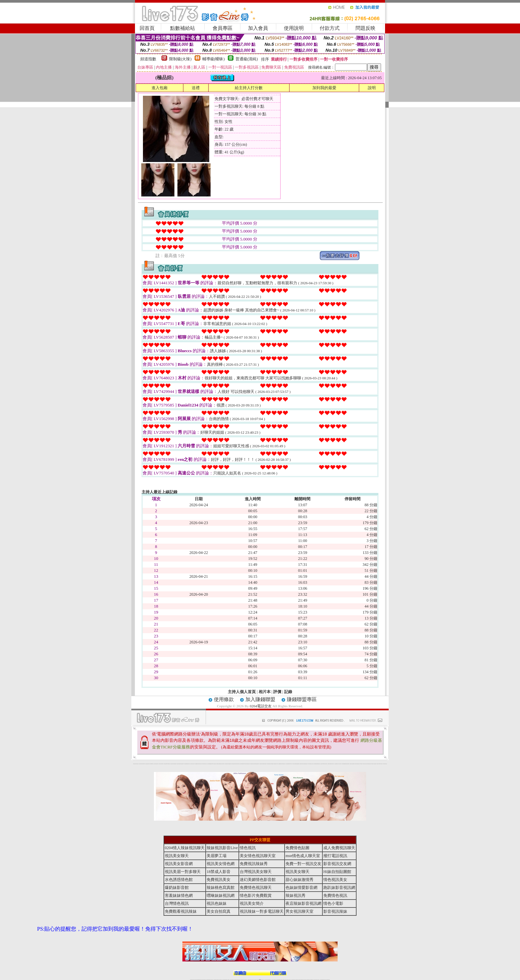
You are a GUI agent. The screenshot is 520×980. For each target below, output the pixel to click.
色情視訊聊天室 (258, 764)
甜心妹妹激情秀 (299, 880)
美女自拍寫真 (219, 911)
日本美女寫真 (366, 764)
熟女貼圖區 (226, 764)
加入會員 (258, 28)
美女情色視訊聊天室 (258, 856)
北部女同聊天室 (200, 764)
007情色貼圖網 (272, 764)
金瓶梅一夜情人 (338, 764)
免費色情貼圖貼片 (275, 764)
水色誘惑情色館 (179, 880)
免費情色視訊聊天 (256, 888)
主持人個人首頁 (242, 692)
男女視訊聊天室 (299, 911)
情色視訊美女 (335, 880)
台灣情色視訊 (260, 764)
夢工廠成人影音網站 (205, 764)
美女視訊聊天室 (340, 764)
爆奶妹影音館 (177, 888)
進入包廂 (160, 88)
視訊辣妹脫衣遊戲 (282, 764)
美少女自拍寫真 (191, 764)
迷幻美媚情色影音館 (258, 880)
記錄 (288, 692)
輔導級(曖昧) (214, 59)
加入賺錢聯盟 (260, 699)
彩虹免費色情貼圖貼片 (348, 764)
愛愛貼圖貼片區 (220, 764)
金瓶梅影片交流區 (319, 764)
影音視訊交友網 (337, 864)
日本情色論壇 (336, 764)
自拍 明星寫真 (157, 764)
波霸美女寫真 (322, 764)
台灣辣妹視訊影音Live (165, 764)
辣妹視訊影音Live (222, 848)
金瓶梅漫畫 (298, 764)
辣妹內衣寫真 (277, 764)
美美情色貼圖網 (182, 764)
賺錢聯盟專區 (302, 699)
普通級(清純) (247, 59)
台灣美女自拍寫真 (140, 764)
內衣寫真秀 (189, 764)
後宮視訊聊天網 (343, 764)
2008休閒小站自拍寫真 (381, 764)
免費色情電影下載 (301, 764)
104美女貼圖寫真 (361, 764)
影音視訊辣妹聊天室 (223, 764)
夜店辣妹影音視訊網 (137, 764)
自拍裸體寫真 (329, 764)
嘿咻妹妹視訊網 (221, 896)
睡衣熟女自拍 (253, 764)
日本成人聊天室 (309, 764)
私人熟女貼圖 (374, 764)
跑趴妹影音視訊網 (339, 888)
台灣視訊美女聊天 (256, 872)
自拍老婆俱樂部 (353, 764)
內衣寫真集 (251, 764)
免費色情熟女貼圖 (248, 764)
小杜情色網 (313, 764)
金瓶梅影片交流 (351, 764)
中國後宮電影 (372, 764)
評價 (277, 692)
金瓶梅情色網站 (187, 764)
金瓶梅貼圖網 (280, 764)
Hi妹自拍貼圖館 (337, 872)
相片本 (265, 692)
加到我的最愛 (324, 88)
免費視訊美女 (219, 880)
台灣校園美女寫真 (331, 764)
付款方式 (330, 28)
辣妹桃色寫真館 (221, 888)
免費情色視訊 (335, 896)
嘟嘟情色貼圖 (242, 764)
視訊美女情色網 (221, 864)
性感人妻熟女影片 (160, 764)
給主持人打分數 (249, 88)
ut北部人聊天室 (202, 764)
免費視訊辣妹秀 (162, 764)
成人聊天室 (286, 764)
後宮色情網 (306, 764)
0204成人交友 (213, 764)
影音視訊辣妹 (335, 911)
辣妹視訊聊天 (144, 764)
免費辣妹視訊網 (268, 764)
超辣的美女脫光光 (364, 764)
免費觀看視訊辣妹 (211, 764)
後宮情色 (146, 764)
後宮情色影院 (215, 764)
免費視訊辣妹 (180, 764)
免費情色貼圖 (297, 848)
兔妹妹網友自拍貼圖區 (369, 764)
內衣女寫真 (149, 764)
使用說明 (294, 28)
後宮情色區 (270, 764)
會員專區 (223, 28)
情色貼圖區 (175, 764)
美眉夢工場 (217, 856)
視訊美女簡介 (359, 764)
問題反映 (365, 28)
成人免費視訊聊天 (339, 848)
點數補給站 (183, 28)
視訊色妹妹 (217, 903)
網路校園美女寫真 (218, 764)
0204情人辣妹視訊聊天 (245, 764)
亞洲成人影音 (333, 764)
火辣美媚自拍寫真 (265, 764)
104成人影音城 (185, 764)
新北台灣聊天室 (228, 764)
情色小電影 (333, 903)
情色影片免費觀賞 (256, 896)
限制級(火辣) (180, 59)
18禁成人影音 (219, 872)
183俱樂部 (324, 764)
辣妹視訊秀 (142, 764)
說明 (372, 88)
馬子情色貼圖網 (196, 764)
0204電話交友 (261, 706)
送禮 (196, 88)
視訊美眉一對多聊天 (183, 872)
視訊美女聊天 (177, 856)
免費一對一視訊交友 (303, 864)
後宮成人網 (198, 764)
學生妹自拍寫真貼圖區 (304, 764)
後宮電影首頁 (311, 764)
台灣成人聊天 (384, 764)
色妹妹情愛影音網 (301, 888)
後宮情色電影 (171, 764)
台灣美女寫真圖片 (235, 764)
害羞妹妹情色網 (179, 896)
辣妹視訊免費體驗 (263, 764)
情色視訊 (248, 848)
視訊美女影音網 (179, 864)
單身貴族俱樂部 (288, 764)
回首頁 (147, 28)
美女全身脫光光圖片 (326, 764)
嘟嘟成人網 (152, 764)
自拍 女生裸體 (193, 764)
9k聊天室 (151, 764)
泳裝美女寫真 (284, 764)
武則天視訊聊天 (238, 764)
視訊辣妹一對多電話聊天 (377, 764)
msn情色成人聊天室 (303, 856)
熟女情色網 (147, 764)
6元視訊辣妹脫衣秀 (255, 764)
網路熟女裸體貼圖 (296, 764)
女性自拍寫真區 (208, 764)
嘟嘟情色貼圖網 (345, 764)
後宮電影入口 (240, 764)
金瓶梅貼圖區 (230, 764)
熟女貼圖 (317, 764)
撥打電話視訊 (335, 856)
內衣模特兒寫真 (178, 764)
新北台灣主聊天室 (155, 764)
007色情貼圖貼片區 (169, 764)
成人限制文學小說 (293, 764)
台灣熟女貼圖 (173, 764)
